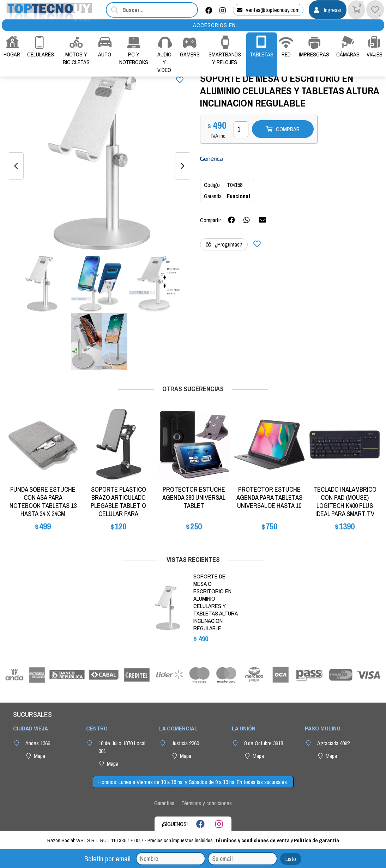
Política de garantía (316, 840)
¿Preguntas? (224, 244)
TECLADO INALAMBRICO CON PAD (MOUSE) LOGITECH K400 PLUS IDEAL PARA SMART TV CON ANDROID (345, 506)
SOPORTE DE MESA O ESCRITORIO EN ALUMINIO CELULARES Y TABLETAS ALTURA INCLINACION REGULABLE (215, 602)
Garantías (164, 803)
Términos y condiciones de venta (252, 840)
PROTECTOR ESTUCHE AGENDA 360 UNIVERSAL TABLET (194, 497)
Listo (291, 859)
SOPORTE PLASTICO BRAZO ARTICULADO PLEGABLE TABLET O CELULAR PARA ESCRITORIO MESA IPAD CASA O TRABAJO (119, 510)
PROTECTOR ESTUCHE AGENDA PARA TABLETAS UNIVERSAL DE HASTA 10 (269, 497)
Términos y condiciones (207, 803)
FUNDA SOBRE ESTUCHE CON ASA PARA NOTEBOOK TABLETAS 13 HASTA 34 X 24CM (43, 502)
